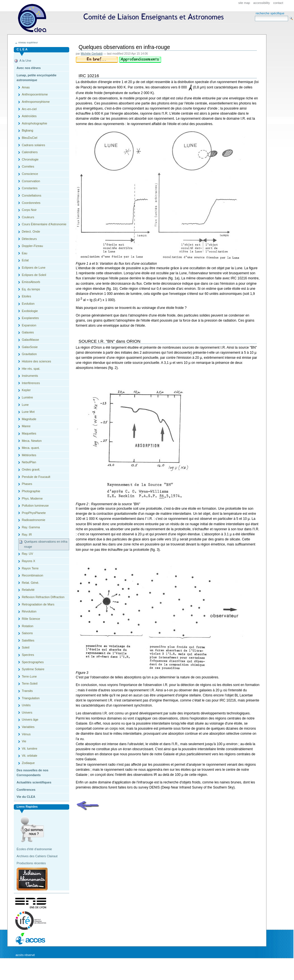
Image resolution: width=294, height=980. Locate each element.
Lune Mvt (28, 412)
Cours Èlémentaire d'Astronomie (44, 224)
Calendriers (30, 152)
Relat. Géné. (30, 583)
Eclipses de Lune (33, 268)
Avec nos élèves (29, 68)
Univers (27, 712)
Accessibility (262, 3)
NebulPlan (29, 462)
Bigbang (27, 130)
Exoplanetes (30, 318)
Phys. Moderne (32, 498)
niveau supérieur (28, 43)
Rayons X (28, 561)
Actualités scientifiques (34, 782)
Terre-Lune (29, 676)
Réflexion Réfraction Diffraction (43, 597)
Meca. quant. (31, 448)
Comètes (28, 166)
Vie (24, 741)
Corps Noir (29, 210)
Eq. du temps (31, 289)
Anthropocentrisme (35, 94)
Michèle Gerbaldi (92, 54)
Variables (28, 727)
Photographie (31, 491)
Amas (26, 87)
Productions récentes (31, 863)
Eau (24, 253)
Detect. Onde (31, 231)
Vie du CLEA (26, 797)
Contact (278, 3)
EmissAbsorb (31, 282)
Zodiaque (28, 763)
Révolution (29, 611)
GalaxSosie (30, 347)
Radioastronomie (33, 520)
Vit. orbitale (29, 756)
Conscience (30, 174)
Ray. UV (27, 554)
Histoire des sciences (36, 361)
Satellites (28, 640)
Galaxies (28, 332)
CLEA (123, 20)
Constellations (31, 195)
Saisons (27, 633)
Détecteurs (29, 239)
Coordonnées (31, 203)
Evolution (28, 304)
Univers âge (30, 720)
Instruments (30, 376)
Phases (27, 484)
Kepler (26, 390)
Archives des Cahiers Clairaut (37, 856)
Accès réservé (25, 955)
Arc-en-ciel (29, 109)
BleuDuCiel (29, 138)
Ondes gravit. (31, 469)
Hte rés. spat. (31, 369)
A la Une (25, 61)
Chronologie (30, 159)
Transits (27, 691)
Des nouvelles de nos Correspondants (32, 773)
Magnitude (29, 419)
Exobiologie (30, 311)
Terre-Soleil (30, 683)
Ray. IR (27, 534)
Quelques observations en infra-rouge (46, 544)
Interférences (31, 383)
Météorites (29, 455)
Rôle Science (31, 619)
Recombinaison (32, 575)
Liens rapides (27, 807)
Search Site (255, 16)
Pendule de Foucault (36, 477)
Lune (25, 405)
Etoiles (26, 296)
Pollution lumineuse (35, 505)
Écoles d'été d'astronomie (34, 849)
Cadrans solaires (33, 145)
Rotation (27, 626)
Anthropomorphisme (36, 102)
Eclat (25, 260)
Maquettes (29, 433)
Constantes (30, 188)
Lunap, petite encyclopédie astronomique (37, 78)
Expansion (29, 325)
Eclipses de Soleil (34, 275)
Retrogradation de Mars (38, 604)
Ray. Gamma (31, 527)
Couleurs (28, 217)
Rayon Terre (30, 568)
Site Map (244, 3)
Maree (26, 426)
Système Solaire (33, 669)
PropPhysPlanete (34, 513)
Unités (26, 705)
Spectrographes (33, 662)
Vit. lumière (29, 749)
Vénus (26, 734)
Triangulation (31, 698)
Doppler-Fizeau (32, 246)
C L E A (22, 49)
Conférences (26, 790)
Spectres (28, 655)
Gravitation (29, 354)
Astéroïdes (29, 116)
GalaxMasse (30, 340)
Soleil (25, 647)
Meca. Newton (32, 441)
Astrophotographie (34, 123)
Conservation (31, 181)
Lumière (27, 397)
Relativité (28, 590)
